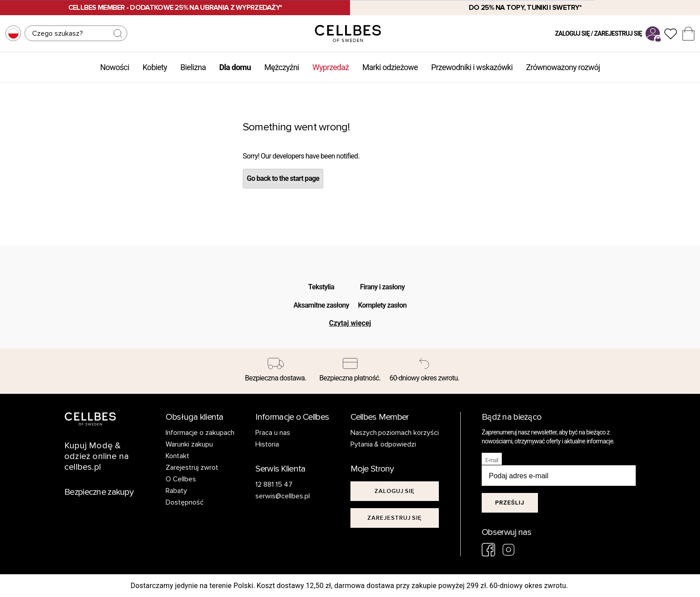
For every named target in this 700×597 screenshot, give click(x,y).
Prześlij (510, 503)
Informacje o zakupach (200, 433)
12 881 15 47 (274, 484)
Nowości (115, 67)
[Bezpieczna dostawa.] (276, 371)
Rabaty (176, 491)
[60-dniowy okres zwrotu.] (424, 371)
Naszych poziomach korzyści (395, 433)
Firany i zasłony (382, 287)
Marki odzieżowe (390, 67)
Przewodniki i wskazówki (472, 67)
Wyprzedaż (331, 67)
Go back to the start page (283, 178)
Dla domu (235, 67)
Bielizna (193, 67)
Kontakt (177, 456)
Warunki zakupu (189, 444)
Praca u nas (273, 433)
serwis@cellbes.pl (283, 496)
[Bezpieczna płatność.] (350, 371)
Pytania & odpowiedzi (383, 444)
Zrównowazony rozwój (563, 67)
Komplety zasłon (382, 305)
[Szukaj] (76, 33)
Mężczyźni (282, 67)
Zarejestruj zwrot (192, 468)
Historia (267, 444)
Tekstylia (321, 287)
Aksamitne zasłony (321, 305)
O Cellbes (181, 479)
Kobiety (155, 67)
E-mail (492, 460)
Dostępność (185, 502)
